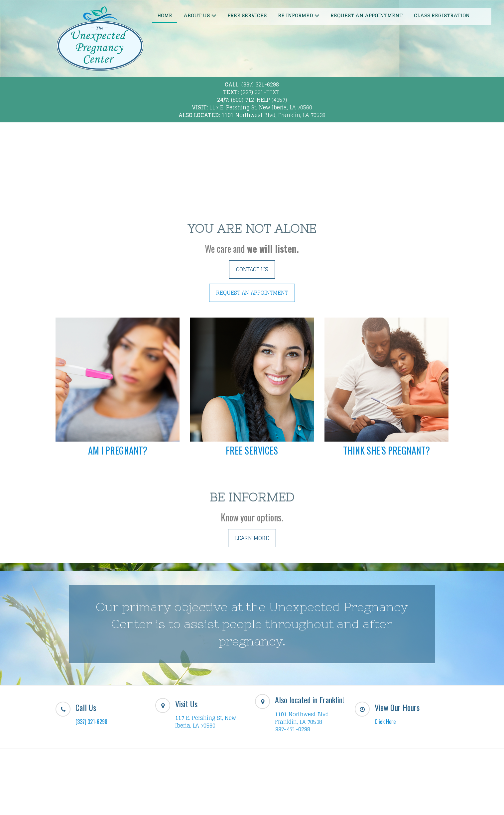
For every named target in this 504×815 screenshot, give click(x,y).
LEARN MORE (252, 538)
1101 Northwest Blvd (302, 714)
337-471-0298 (293, 729)
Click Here (385, 722)
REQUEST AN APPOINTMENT (252, 293)
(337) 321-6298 (260, 84)
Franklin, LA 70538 (299, 722)
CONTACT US (252, 269)
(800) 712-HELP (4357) (259, 100)
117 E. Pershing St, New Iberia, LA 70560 (261, 107)
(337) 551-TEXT (260, 92)
